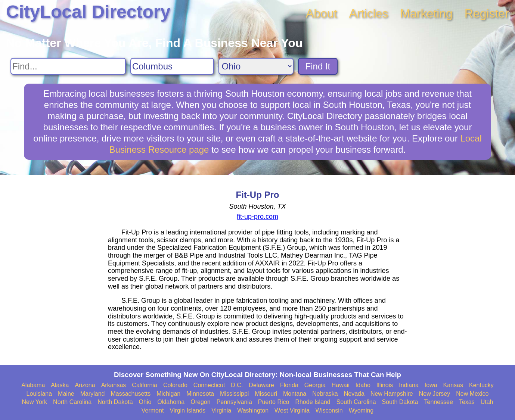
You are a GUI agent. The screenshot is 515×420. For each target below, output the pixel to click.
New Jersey (435, 394)
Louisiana (39, 394)
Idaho (363, 385)
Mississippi (234, 394)
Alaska (60, 385)
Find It (318, 66)
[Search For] (68, 66)
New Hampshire (392, 394)
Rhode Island (313, 402)
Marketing (426, 13)
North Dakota (115, 402)
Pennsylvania (234, 402)
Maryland (93, 394)
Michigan (168, 394)
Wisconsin (329, 410)
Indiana (409, 385)
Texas (467, 402)
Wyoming (361, 410)
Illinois (385, 385)
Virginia (221, 410)
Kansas (453, 385)
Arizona (85, 385)
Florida (289, 385)
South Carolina (356, 402)
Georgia (315, 385)
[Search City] (172, 66)
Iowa (431, 385)
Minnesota (200, 394)
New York (35, 402)
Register (487, 13)
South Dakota (400, 402)
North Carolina (72, 402)
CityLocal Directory (88, 12)
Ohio (145, 402)
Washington (253, 410)
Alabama (33, 385)
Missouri (266, 394)
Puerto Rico (274, 402)
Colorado (175, 385)
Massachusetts (131, 394)
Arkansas (114, 385)
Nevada (354, 394)
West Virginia (292, 410)
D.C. (237, 385)
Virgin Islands (187, 410)
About (322, 13)
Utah (487, 402)
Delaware (261, 385)
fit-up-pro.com (257, 217)
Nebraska (325, 394)
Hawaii (341, 385)
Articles (368, 13)
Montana (295, 394)
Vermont (153, 410)
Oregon (200, 402)
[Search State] (256, 66)
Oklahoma (171, 402)
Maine (66, 394)
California (145, 385)
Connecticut (209, 385)
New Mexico (472, 394)
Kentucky (481, 385)
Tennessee (438, 402)
